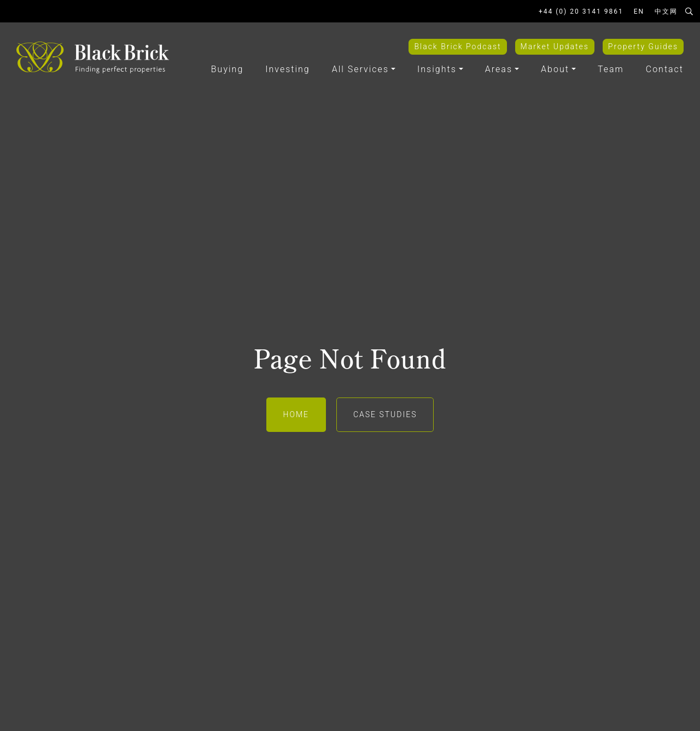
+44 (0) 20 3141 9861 (581, 11)
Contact (665, 69)
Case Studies (385, 414)
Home (296, 414)
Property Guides (643, 46)
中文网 (666, 11)
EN (639, 11)
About (555, 69)
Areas (499, 69)
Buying (227, 69)
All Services (360, 69)
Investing (287, 69)
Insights (437, 69)
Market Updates (555, 46)
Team (611, 69)
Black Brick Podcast (457, 46)
